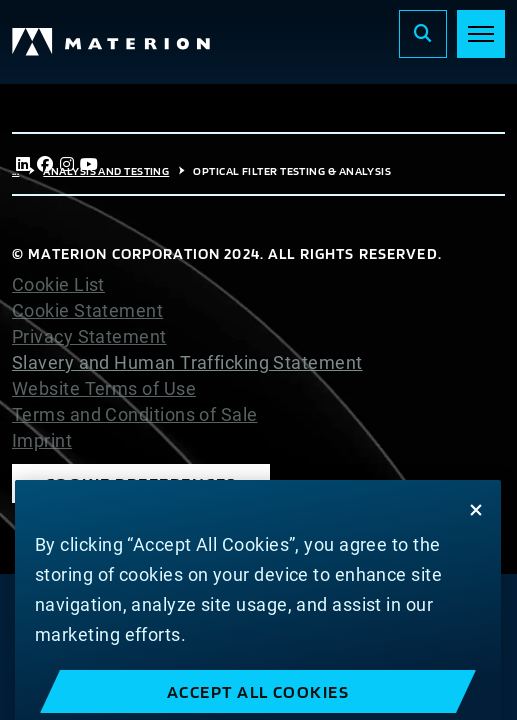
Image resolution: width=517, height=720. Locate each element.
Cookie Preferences (141, 483)
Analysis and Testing (106, 171)
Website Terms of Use (104, 389)
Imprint (42, 441)
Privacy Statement (89, 337)
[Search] (423, 34)
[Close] (476, 534)
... (15, 171)
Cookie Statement (87, 311)
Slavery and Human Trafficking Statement (187, 362)
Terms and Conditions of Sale (135, 415)
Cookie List (58, 285)
